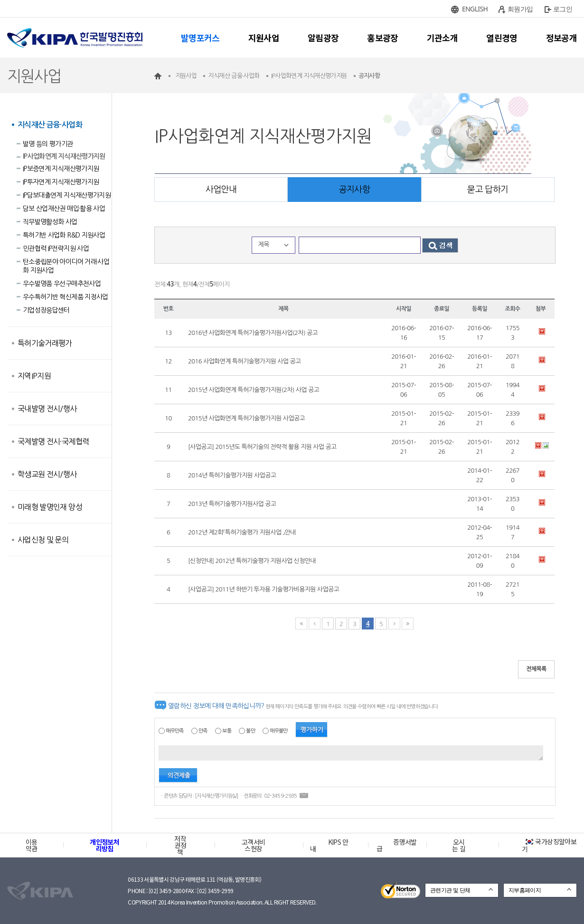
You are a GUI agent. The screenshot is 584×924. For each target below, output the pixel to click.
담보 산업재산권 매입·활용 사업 (64, 209)
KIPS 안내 (329, 845)
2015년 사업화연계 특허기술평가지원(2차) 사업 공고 (254, 390)
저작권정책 (180, 845)
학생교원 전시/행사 (47, 474)
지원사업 (264, 38)
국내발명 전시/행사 (47, 409)
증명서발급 (396, 845)
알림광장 (323, 38)
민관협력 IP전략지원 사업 (56, 248)
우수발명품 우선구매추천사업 (62, 284)
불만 (250, 731)
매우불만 (278, 731)
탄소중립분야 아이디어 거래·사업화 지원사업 (66, 266)
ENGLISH (475, 9)
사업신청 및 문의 (43, 540)
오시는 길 (459, 845)
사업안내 (221, 190)
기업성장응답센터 (46, 310)
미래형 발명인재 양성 (50, 507)
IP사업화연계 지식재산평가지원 (64, 156)
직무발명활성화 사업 (50, 222)
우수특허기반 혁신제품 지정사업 (66, 297)
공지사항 (354, 190)
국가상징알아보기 (549, 845)
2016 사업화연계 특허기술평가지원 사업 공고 (245, 361)
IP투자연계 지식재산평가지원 (61, 182)
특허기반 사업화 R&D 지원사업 (64, 235)
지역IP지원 (34, 376)
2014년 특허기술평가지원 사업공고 (232, 475)
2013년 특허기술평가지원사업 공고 (232, 504)
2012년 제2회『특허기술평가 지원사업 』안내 (242, 532)
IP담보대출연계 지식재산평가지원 (67, 195)
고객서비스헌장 (253, 845)
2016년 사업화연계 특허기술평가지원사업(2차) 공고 (253, 333)
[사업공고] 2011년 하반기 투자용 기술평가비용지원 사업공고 (264, 589)
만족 (203, 731)
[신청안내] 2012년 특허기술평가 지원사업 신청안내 (252, 561)
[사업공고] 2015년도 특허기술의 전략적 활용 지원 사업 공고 (262, 447)
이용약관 (32, 845)
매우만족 (174, 731)
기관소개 (442, 38)
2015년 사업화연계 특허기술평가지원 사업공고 (246, 418)
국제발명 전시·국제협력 (53, 441)
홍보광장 (382, 38)
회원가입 (520, 9)
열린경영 (502, 38)
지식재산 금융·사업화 (50, 125)
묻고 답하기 (488, 190)
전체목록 (536, 669)
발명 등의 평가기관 (48, 144)
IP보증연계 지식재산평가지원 (61, 169)
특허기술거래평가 (45, 343)
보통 (227, 731)
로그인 (563, 9)
